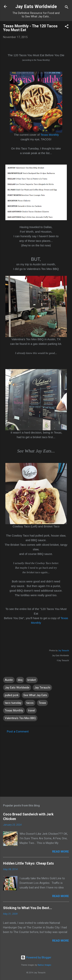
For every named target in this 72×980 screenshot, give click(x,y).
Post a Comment (18, 732)
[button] (67, 27)
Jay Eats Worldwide (36, 6)
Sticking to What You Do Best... (28, 908)
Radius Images (44, 965)
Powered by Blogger (36, 957)
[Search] (67, 8)
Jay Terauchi (64, 651)
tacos (30, 703)
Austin (9, 680)
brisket (32, 680)
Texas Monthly (50, 135)
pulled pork (12, 695)
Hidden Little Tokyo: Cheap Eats (28, 863)
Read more (61, 852)
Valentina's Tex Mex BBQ (20, 718)
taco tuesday (13, 703)
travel (31, 710)
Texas (42, 703)
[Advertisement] (36, 764)
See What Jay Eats (35, 695)
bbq (20, 680)
